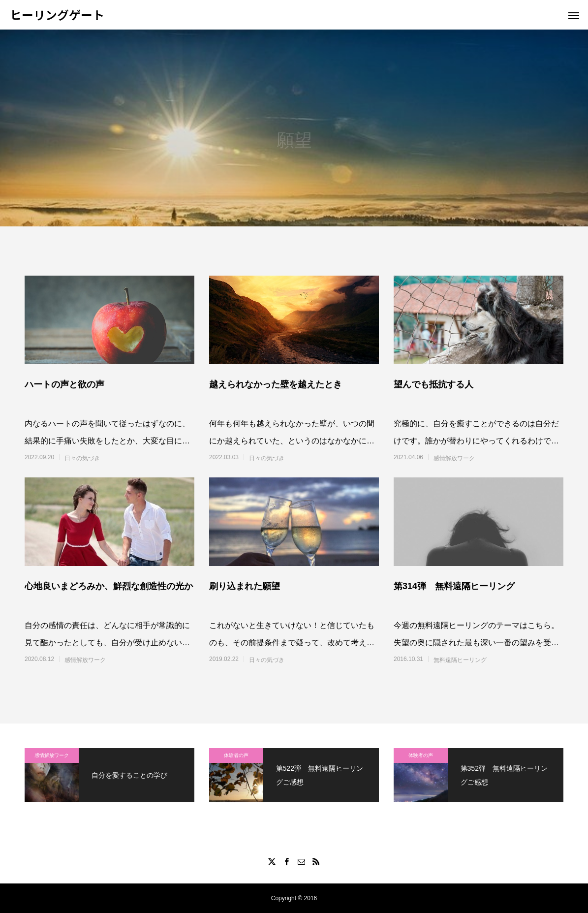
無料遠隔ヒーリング (460, 660)
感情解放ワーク (454, 458)
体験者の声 (236, 755)
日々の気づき (82, 458)
